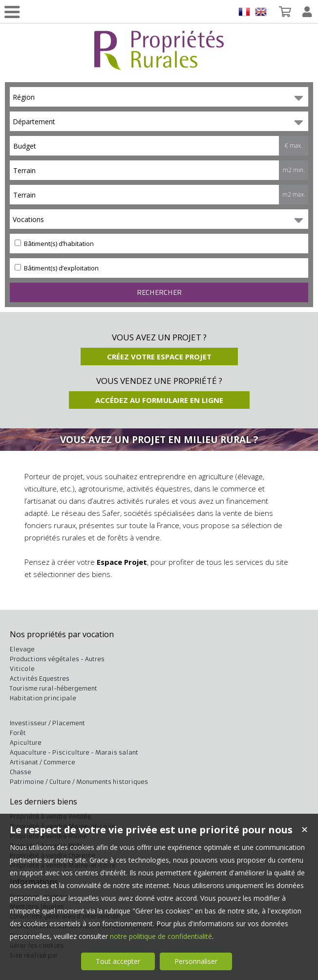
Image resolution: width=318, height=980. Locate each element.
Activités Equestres (40, 679)
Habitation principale (43, 698)
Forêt (18, 733)
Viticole (22, 669)
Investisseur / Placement (47, 723)
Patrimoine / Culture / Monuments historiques (79, 782)
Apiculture (26, 743)
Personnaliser (196, 961)
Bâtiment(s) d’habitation (54, 244)
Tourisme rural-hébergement (53, 688)
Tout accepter (118, 961)
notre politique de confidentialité (161, 936)
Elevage (22, 649)
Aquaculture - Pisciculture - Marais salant (74, 752)
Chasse (21, 772)
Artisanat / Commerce (42, 762)
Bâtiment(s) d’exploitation (57, 268)
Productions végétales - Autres (57, 659)
